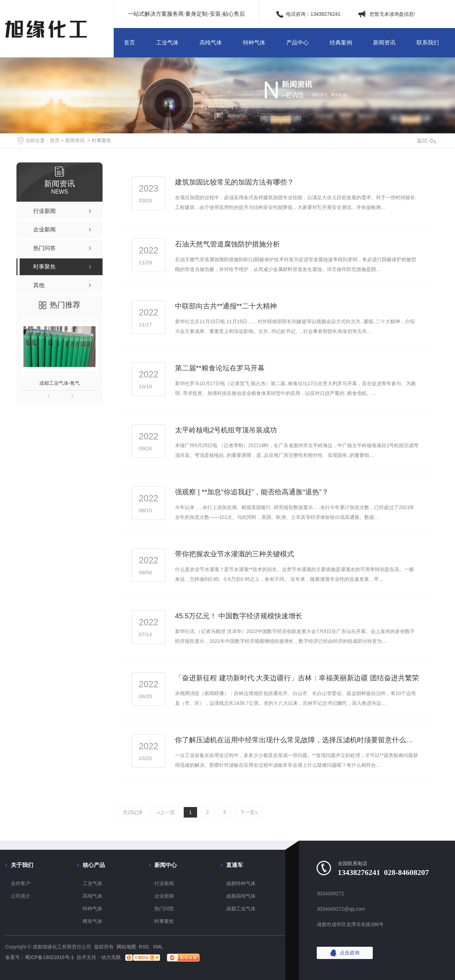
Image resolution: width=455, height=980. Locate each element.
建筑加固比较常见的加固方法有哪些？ (234, 182)
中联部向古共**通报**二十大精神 (226, 306)
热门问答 (164, 909)
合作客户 (21, 883)
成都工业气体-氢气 (60, 383)
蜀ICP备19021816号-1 (49, 957)
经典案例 (341, 43)
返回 (426, 141)
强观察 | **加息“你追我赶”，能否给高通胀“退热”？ (252, 492)
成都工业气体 (241, 909)
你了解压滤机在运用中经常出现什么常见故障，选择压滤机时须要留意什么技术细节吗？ (297, 740)
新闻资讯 (384, 43)
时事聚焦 (101, 140)
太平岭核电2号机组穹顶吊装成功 (226, 430)
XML (158, 947)
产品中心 (297, 43)
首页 (129, 43)
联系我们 (428, 43)
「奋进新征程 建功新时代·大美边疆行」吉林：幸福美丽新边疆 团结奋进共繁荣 (297, 678)
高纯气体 (211, 43)
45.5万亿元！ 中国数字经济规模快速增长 (239, 616)
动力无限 (111, 957)
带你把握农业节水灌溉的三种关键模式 (234, 554)
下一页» (249, 812)
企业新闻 (164, 896)
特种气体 (254, 43)
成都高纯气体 (241, 896)
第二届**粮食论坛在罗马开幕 (220, 368)
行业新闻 (164, 883)
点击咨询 (350, 953)
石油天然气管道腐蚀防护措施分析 (227, 244)
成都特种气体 (241, 883)
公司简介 (21, 896)
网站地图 (126, 947)
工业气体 (167, 43)
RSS (144, 947)
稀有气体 (92, 921)
